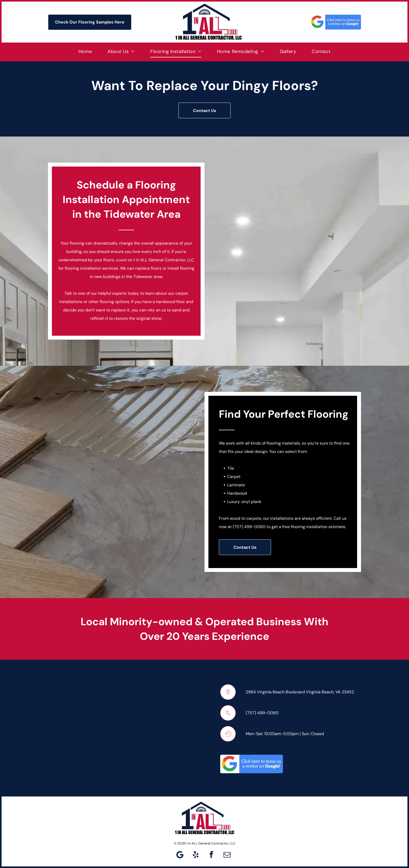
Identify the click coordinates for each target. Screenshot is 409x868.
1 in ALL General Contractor (160, 260)
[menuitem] (85, 51)
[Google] (180, 855)
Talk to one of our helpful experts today (102, 293)
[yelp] (196, 855)
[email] (227, 855)
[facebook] (211, 855)
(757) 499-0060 (249, 527)
